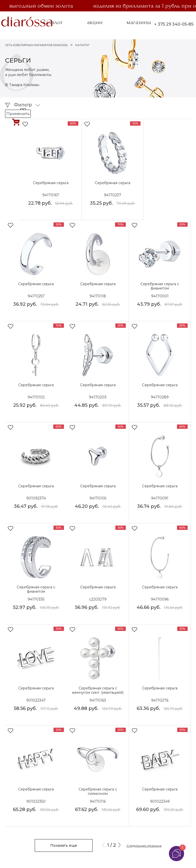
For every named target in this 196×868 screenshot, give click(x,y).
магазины (139, 22)
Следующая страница (144, 846)
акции (95, 22)
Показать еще (64, 845)
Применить (18, 114)
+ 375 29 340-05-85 (174, 24)
